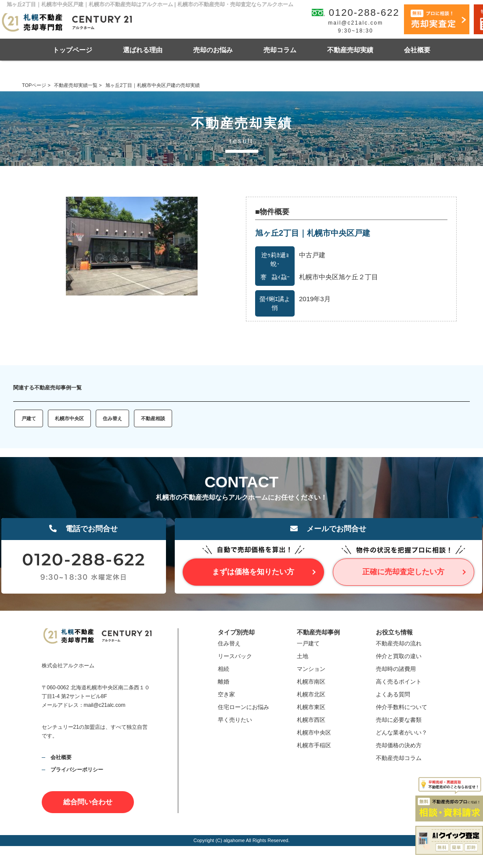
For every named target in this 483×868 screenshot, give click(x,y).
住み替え (112, 418)
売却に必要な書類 (399, 720)
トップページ (72, 50)
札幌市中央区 (69, 418)
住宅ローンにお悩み (243, 707)
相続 (223, 669)
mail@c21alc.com (355, 23)
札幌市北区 (311, 694)
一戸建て (308, 643)
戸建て (29, 418)
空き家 (226, 694)
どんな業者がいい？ (402, 733)
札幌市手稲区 (314, 745)
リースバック (235, 656)
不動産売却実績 (350, 50)
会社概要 (417, 50)
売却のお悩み (213, 50)
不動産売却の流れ (399, 643)
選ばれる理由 (143, 50)
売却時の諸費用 (396, 669)
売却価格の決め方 (399, 745)
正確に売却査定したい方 (403, 572)
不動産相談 (153, 418)
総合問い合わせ (88, 802)
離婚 (223, 682)
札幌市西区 (311, 720)
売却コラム (280, 50)
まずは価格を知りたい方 (253, 572)
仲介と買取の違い (399, 656)
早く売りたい (235, 720)
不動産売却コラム (399, 758)
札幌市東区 (311, 707)
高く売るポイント (399, 682)
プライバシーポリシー (77, 770)
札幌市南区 (311, 682)
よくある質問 (393, 694)
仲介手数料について (402, 707)
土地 (303, 656)
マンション (311, 669)
